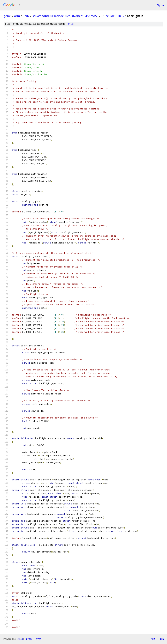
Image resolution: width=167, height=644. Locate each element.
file (70, 24)
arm (17, 16)
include (110, 16)
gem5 (8, 16)
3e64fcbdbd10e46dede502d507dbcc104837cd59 (65, 16)
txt (153, 639)
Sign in (160, 5)
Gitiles (20, 639)
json (161, 639)
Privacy (29, 639)
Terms (38, 639)
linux (26, 16)
